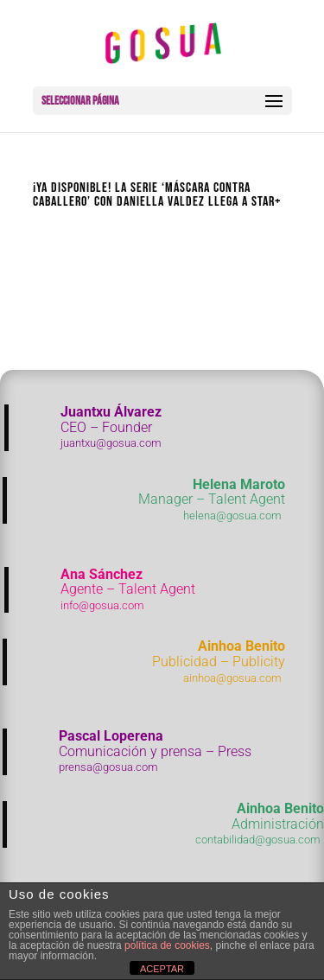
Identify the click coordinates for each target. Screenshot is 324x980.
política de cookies (167, 945)
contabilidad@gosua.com (258, 840)
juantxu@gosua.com (111, 443)
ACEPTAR (162, 969)
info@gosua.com (102, 605)
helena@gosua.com (232, 515)
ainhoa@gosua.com (232, 678)
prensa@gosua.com (108, 767)
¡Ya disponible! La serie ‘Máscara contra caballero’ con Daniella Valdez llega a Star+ (157, 195)
